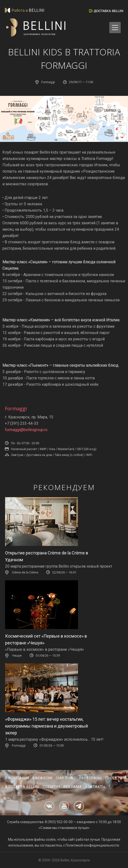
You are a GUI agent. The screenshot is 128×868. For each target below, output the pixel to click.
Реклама (73, 787)
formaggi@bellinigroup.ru (26, 430)
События (51, 787)
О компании (17, 778)
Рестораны (91, 778)
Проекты (114, 778)
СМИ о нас (66, 778)
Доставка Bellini (22, 787)
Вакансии (43, 778)
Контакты (95, 787)
